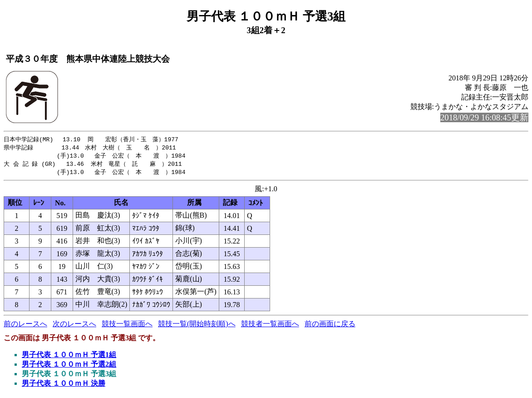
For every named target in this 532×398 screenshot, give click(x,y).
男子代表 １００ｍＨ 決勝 (64, 386)
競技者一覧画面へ (270, 326)
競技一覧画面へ (127, 326)
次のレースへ (74, 326)
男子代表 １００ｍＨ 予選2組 (69, 366)
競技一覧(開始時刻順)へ (197, 326)
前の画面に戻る (330, 326)
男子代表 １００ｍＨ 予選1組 (69, 357)
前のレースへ (25, 326)
